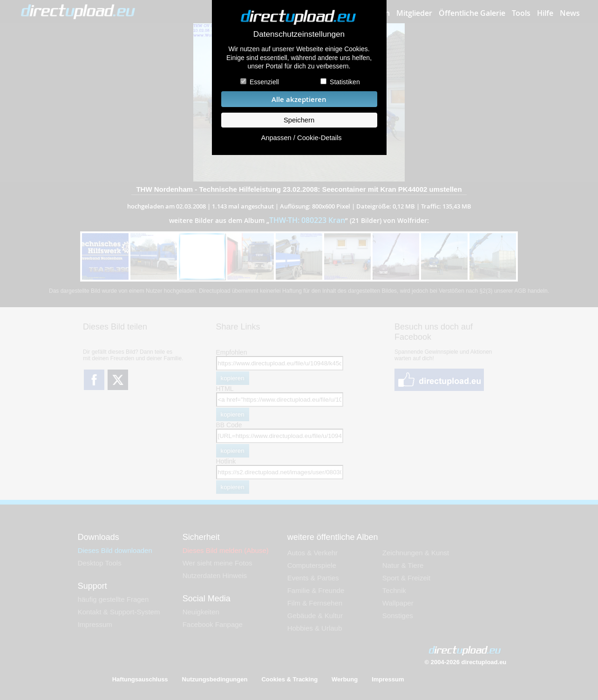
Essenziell (264, 82)
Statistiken (345, 82)
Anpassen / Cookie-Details (301, 138)
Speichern (299, 120)
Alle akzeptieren (299, 99)
